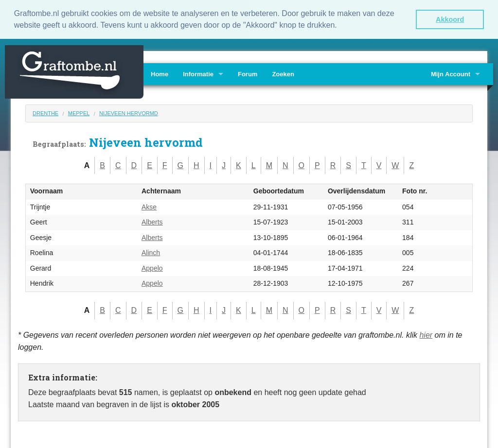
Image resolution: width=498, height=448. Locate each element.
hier (426, 334)
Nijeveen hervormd (129, 112)
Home (160, 73)
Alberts (152, 222)
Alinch (151, 252)
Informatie (198, 73)
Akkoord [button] (450, 19)
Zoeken (283, 73)
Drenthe (45, 112)
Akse (149, 206)
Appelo (152, 267)
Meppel (79, 112)
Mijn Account (451, 73)
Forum (248, 73)
